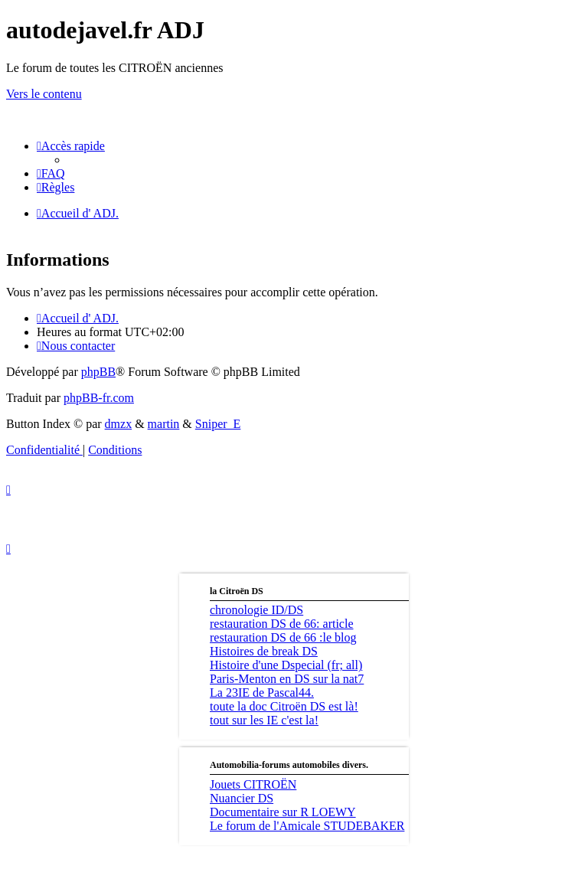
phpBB (98, 372)
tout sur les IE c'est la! (264, 720)
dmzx (119, 424)
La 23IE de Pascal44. (262, 693)
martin (164, 424)
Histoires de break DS (264, 651)
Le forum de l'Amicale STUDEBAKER (307, 826)
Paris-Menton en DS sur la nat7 (287, 679)
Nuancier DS (242, 798)
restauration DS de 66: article (282, 624)
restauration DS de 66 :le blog (283, 637)
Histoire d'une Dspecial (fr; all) (286, 665)
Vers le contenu (44, 94)
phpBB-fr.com (99, 398)
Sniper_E (218, 424)
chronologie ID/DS (256, 610)
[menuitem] (51, 173)
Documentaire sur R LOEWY (283, 812)
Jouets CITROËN (253, 784)
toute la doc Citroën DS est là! (284, 706)
